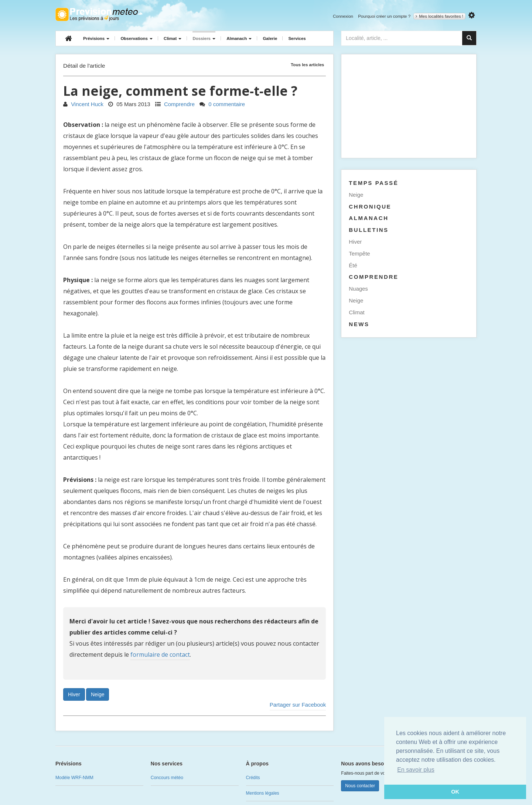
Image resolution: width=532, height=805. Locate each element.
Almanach (239, 38)
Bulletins (369, 230)
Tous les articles (307, 65)
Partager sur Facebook (298, 705)
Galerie (270, 38)
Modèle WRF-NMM (74, 778)
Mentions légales (263, 793)
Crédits (253, 778)
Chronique (370, 207)
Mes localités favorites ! (439, 16)
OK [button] (455, 792)
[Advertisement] (409, 106)
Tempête (359, 253)
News (359, 324)
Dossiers (204, 38)
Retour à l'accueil (99, 14)
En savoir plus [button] (416, 770)
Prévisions (96, 38)
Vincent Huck (83, 104)
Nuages (358, 289)
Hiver (74, 694)
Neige (98, 694)
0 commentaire (222, 104)
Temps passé (374, 183)
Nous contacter (360, 786)
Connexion (343, 16)
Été (353, 265)
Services (297, 38)
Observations (137, 38)
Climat (173, 38)
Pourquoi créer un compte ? (384, 16)
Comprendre (175, 104)
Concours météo (167, 778)
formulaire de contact (160, 655)
